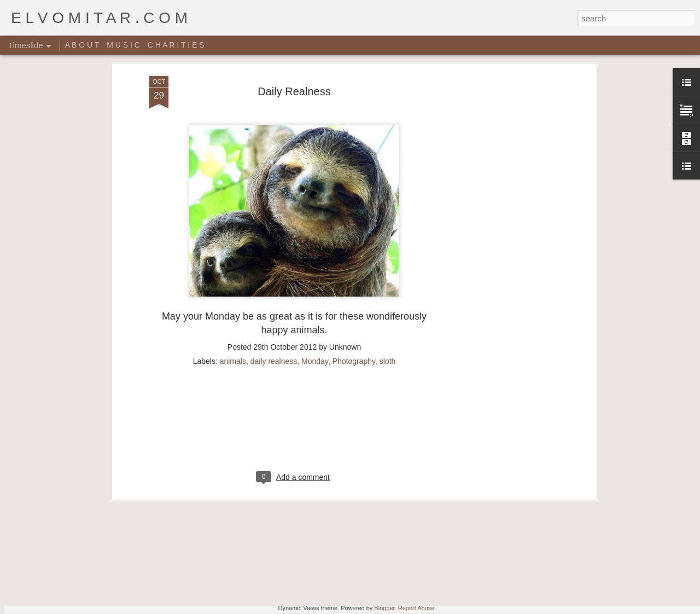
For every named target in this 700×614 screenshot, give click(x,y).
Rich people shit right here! (503, 516)
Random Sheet (483, 535)
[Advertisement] (294, 324)
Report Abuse (416, 608)
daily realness (274, 253)
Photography (354, 253)
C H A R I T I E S (176, 45)
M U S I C (123, 45)
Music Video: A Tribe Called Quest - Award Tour (250, 568)
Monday (315, 253)
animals (233, 253)
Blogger (384, 608)
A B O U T (82, 45)
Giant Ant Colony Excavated (354, 516)
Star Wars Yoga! (328, 548)
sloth (388, 253)
